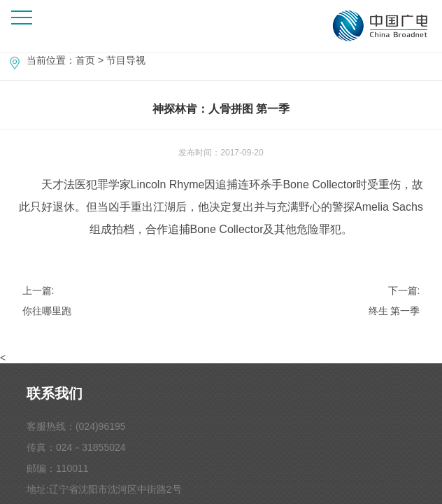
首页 (85, 60)
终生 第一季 (394, 311)
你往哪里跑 (47, 311)
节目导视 (126, 60)
